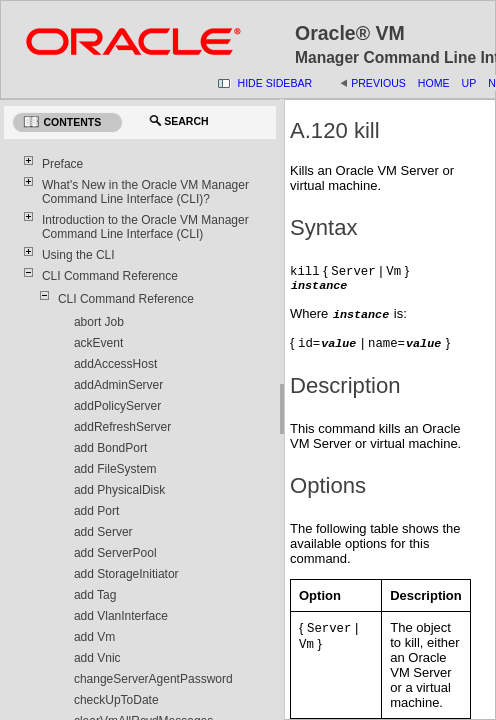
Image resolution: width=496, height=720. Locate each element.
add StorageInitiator (126, 574)
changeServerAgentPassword (153, 679)
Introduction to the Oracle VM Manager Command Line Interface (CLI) (145, 227)
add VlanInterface (121, 616)
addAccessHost (115, 364)
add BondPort (110, 448)
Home (434, 83)
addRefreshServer (122, 427)
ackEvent (98, 343)
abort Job (99, 322)
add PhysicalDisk (119, 490)
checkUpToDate (116, 700)
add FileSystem (115, 469)
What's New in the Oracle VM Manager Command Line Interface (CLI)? (145, 192)
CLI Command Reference (110, 276)
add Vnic (97, 658)
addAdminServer (118, 385)
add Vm (94, 637)
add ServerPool (115, 553)
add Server (103, 532)
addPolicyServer (117, 406)
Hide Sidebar (275, 83)
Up (469, 83)
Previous (378, 83)
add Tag (95, 595)
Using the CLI (78, 255)
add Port (96, 511)
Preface (62, 164)
